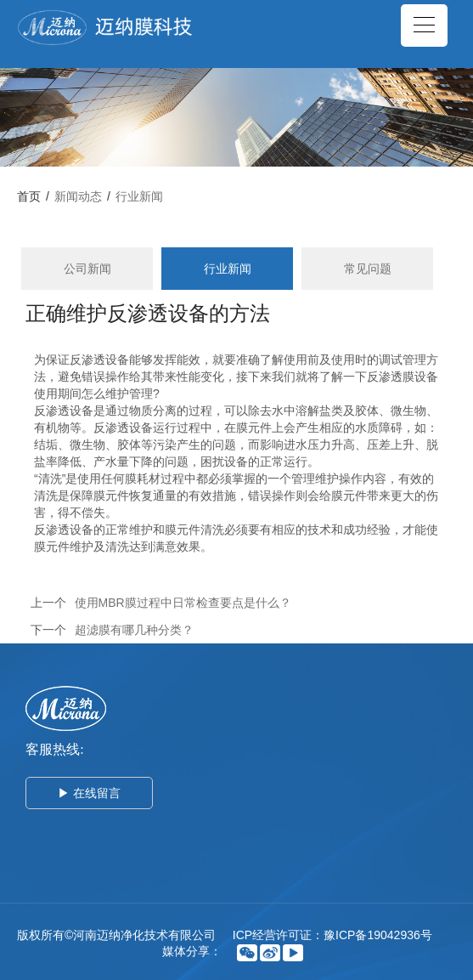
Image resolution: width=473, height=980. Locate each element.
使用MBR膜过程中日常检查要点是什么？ (183, 603)
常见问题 (368, 269)
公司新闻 (87, 269)
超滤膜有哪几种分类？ (134, 630)
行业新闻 (139, 196)
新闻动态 (78, 196)
